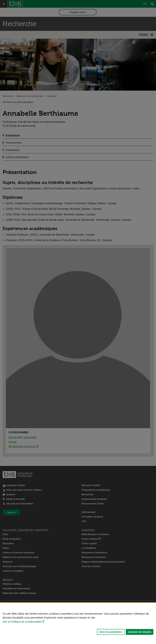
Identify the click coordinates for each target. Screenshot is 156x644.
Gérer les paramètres (111, 632)
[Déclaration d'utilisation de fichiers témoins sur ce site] (78, 623)
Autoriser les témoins (140, 632)
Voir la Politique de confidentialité (22, 622)
